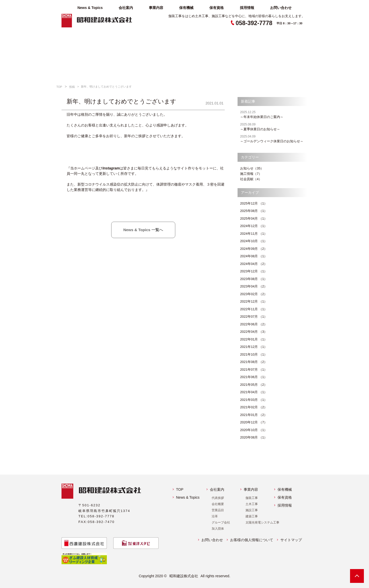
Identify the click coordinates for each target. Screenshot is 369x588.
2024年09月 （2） (254, 249)
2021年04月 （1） (254, 392)
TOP (180, 489)
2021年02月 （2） (254, 407)
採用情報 (247, 8)
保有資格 (217, 8)
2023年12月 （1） (254, 271)
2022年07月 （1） (254, 317)
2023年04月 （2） (254, 286)
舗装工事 (252, 498)
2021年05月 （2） (254, 385)
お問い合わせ (281, 8)
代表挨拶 (218, 498)
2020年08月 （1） (254, 437)
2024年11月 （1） (254, 234)
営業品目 (218, 510)
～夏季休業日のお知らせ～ (274, 127)
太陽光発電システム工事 (262, 522)
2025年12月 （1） (254, 203)
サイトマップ (291, 540)
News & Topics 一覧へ (143, 230)
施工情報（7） (251, 174)
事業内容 (156, 8)
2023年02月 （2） (254, 294)
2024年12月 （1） (254, 226)
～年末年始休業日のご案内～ (274, 114)
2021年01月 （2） (254, 415)
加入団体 (218, 529)
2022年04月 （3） (254, 332)
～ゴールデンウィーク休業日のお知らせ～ (274, 139)
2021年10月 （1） (254, 354)
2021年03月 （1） (254, 400)
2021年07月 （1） (254, 370)
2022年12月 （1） (254, 301)
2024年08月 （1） (254, 256)
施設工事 (252, 510)
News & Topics (90, 8)
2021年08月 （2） (254, 362)
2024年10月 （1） (254, 241)
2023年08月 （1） (254, 279)
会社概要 (218, 504)
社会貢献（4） (251, 179)
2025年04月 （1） (254, 218)
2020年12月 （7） (254, 422)
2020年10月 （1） (254, 430)
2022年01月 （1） (254, 339)
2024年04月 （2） (254, 264)
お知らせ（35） (252, 168)
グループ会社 (221, 522)
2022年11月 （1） (254, 309)
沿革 (215, 516)
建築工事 (252, 516)
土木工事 (252, 504)
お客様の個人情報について (252, 540)
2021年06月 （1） (254, 377)
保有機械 (186, 8)
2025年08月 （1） (254, 211)
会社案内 (126, 8)
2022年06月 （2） (254, 324)
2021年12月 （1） (254, 347)
